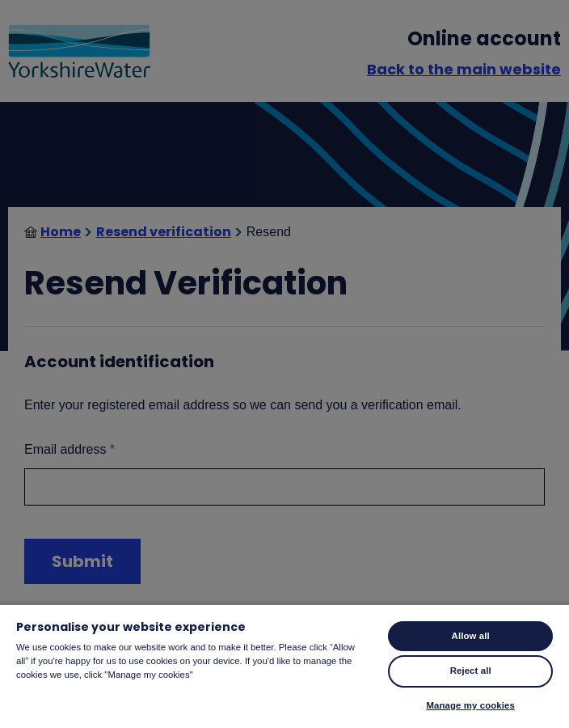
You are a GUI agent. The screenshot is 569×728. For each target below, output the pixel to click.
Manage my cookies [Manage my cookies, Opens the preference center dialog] (470, 705)
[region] (284, 666)
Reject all (471, 671)
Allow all (471, 636)
